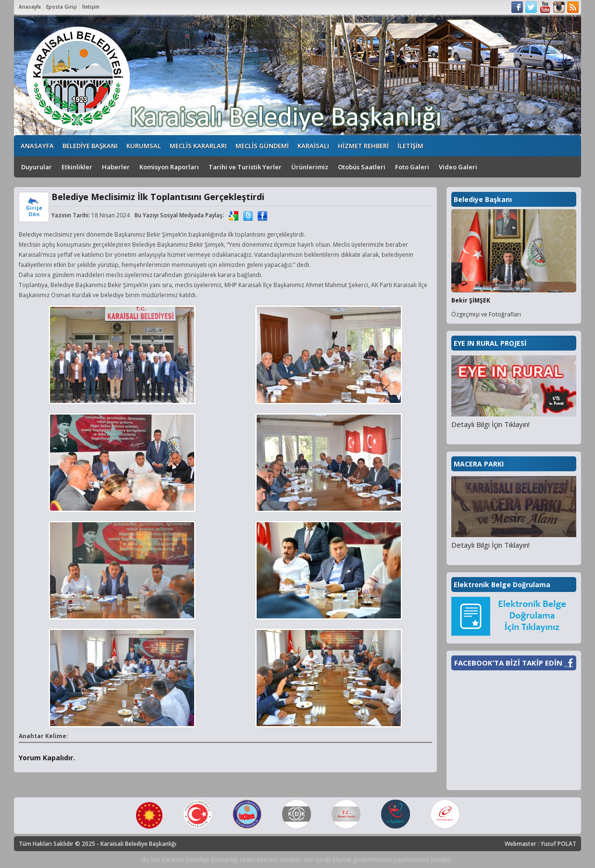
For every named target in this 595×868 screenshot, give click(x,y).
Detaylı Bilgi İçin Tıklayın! (490, 424)
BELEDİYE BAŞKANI (90, 146)
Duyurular (37, 167)
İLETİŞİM (410, 146)
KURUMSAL (144, 146)
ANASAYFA (37, 146)
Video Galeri (458, 167)
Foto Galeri (412, 167)
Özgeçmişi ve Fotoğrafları (486, 314)
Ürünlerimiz (310, 167)
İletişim (91, 7)
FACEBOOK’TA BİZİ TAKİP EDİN (508, 663)
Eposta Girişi (62, 7)
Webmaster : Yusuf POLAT (540, 844)
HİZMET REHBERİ (363, 146)
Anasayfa (30, 7)
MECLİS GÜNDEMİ (262, 146)
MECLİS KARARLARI (198, 146)
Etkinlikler (77, 167)
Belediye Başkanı (483, 199)
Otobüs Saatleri (362, 167)
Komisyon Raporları (169, 167)
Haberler (116, 167)
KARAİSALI (313, 146)
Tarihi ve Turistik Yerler (245, 167)
